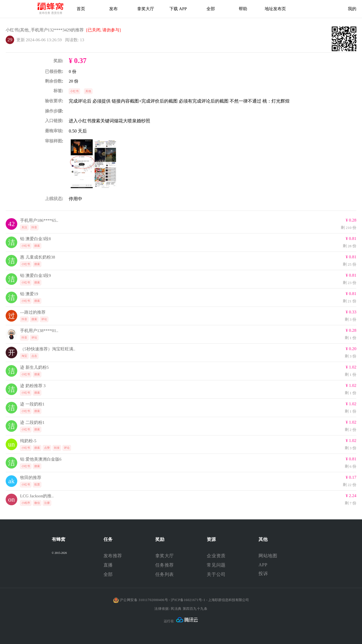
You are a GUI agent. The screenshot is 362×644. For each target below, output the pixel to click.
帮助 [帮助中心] (243, 9)
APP (263, 565)
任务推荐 (165, 565)
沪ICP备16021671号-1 (188, 600)
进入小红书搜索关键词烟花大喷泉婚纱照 (109, 121)
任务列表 (165, 574)
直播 (108, 565)
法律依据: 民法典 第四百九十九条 (181, 609)
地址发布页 (275, 9)
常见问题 (216, 565)
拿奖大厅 (146, 9)
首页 (81, 9)
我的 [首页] (352, 9)
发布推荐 (113, 556)
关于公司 (216, 574)
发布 (113, 9)
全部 (108, 574)
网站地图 (268, 556)
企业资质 (216, 556)
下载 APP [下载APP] (178, 9)
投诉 (263, 573)
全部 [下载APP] (211, 9)
